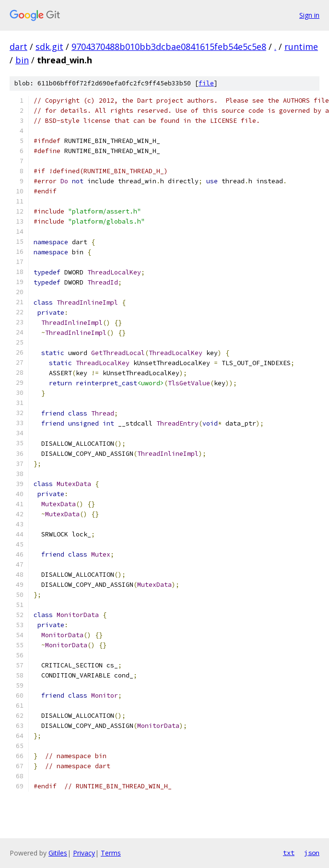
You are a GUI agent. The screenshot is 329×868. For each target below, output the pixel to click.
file (206, 83)
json (312, 853)
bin (22, 60)
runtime (301, 47)
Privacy (84, 853)
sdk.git (49, 47)
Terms (111, 853)
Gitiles (58, 853)
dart (18, 47)
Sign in (309, 15)
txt (289, 853)
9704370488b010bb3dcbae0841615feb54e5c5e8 (169, 47)
